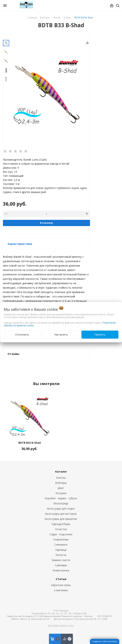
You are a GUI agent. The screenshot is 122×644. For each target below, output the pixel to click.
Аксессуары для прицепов (61, 519)
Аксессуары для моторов (61, 514)
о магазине (61, 590)
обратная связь (61, 585)
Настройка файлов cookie (61, 625)
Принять (100, 335)
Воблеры (61, 483)
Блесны (61, 478)
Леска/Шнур (61, 503)
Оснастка (61, 529)
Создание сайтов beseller (105, 641)
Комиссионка (61, 570)
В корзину (46, 223)
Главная (32, 18)
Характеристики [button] (20, 244)
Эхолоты (61, 555)
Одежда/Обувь (61, 524)
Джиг (61, 488)
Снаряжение (61, 539)
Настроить (61, 335)
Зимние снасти (61, 560)
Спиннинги (61, 545)
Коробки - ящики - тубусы (61, 498)
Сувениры (61, 565)
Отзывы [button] (13, 354)
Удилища (61, 550)
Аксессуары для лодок (61, 509)
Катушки (61, 493)
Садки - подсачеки (61, 534)
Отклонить (22, 335)
